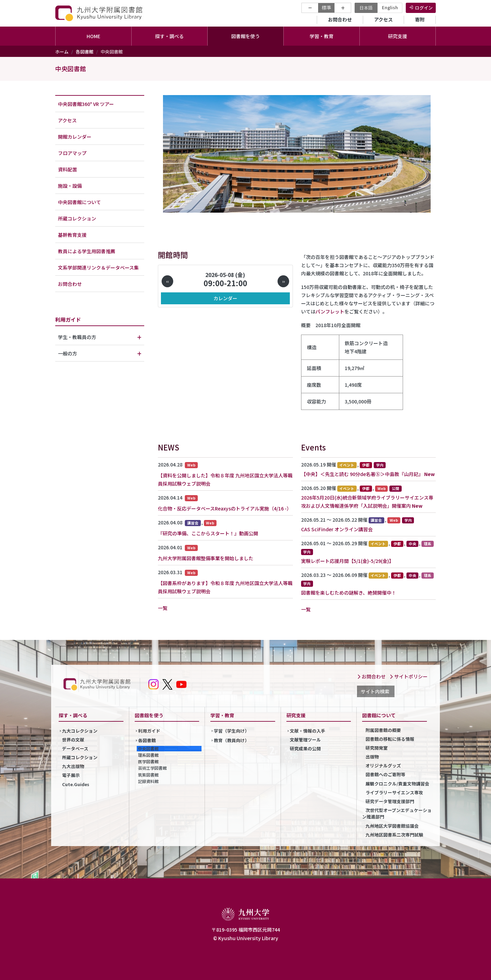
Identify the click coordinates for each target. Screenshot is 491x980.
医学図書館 (148, 761)
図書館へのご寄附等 (385, 774)
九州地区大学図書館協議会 (392, 826)
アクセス (383, 19)
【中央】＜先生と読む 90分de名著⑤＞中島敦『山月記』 (362, 474)
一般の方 (68, 353)
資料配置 (68, 169)
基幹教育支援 (72, 235)
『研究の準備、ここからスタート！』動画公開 (208, 533)
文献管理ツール (305, 740)
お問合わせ (340, 19)
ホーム (62, 52)
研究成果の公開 (305, 748)
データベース (75, 748)
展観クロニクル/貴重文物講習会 (397, 784)
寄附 (420, 19)
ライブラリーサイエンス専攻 (394, 792)
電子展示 (71, 775)
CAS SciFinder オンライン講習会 (337, 529)
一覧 (163, 608)
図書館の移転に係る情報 (390, 739)
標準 (326, 7)
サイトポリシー (408, 676)
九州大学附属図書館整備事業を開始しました (206, 558)
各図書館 (85, 52)
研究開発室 (377, 748)
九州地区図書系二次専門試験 (394, 835)
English (390, 7)
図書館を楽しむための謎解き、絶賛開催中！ (349, 593)
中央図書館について (79, 202)
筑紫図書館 (148, 775)
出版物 (372, 757)
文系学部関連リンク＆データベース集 (98, 267)
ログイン (424, 8)
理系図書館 (148, 755)
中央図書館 (71, 68)
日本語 (366, 8)
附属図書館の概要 (383, 730)
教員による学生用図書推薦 (87, 251)
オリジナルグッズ (383, 765)
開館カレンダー (75, 137)
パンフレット (330, 311)
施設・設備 (70, 186)
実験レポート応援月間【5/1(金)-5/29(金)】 (347, 561)
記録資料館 (148, 781)
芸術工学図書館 (152, 768)
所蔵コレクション (77, 218)
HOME (93, 36)
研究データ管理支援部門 (390, 801)
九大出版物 (73, 766)
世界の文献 (73, 740)
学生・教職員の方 (77, 337)
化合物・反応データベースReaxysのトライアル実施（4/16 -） (225, 508)
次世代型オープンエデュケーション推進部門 (397, 813)
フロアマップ (72, 153)
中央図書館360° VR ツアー (86, 104)
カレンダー (225, 298)
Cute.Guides (76, 784)
